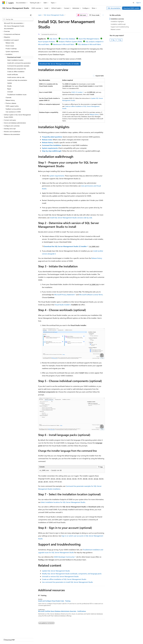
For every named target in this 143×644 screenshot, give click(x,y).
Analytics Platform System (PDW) (70, 41)
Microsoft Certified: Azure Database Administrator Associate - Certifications (62, 611)
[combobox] (18, 19)
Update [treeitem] (10, 83)
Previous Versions (18, 638)
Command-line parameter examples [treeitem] (18, 66)
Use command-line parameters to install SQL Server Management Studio (67, 582)
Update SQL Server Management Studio (56, 571)
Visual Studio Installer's (63, 305)
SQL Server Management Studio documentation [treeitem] (14, 27)
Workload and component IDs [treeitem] (17, 69)
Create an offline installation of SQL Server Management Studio (64, 579)
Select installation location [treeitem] (15, 60)
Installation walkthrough (118, 24)
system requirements (57, 176)
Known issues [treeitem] (10, 46)
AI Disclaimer (6, 638)
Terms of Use (74, 638)
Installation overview (117, 19)
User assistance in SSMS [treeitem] (13, 112)
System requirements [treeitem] (12, 51)
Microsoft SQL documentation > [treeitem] (14, 23)
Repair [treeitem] (9, 89)
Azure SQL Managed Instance (89, 39)
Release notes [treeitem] (10, 43)
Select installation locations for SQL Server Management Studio (63, 502)
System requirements (50, 148)
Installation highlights (117, 21)
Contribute (36, 638)
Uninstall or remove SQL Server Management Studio (60, 576)
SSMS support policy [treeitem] (12, 106)
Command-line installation (52, 145)
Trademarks (84, 638)
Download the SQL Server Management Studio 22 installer (65, 246)
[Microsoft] (4, 3)
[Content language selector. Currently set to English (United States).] (12, 633)
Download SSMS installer (131, 8)
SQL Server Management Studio (54, 15)
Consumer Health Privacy (58, 638)
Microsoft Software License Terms (91, 295)
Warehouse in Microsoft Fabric (64, 44)
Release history (94, 114)
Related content (116, 29)
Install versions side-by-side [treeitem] (16, 77)
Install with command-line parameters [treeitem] (19, 63)
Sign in (138, 3)
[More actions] (103, 15)
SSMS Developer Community (64, 557)
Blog (27, 638)
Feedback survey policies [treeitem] (13, 109)
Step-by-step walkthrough (52, 151)
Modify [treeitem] (9, 86)
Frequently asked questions (52, 137)
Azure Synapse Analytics (47, 41)
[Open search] (134, 3)
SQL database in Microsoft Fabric (90, 44)
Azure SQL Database (68, 39)
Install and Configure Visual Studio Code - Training (54, 601)
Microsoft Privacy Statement (64, 295)
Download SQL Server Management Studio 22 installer (59, 64)
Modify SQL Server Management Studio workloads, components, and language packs (72, 574)
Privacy (44, 638)
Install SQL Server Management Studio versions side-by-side (71, 218)
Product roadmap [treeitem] (11, 49)
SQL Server (53, 39)
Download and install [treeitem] (14, 57)
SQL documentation (114, 8)
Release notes (47, 140)
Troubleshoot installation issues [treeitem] (17, 95)
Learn (40, 15)
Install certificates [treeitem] (13, 74)
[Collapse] (31, 15)
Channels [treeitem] (8, 97)
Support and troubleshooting (120, 27)
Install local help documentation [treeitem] (17, 80)
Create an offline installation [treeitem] (16, 72)
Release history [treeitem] (10, 100)
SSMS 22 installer (77, 92)
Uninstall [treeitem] (10, 92)
